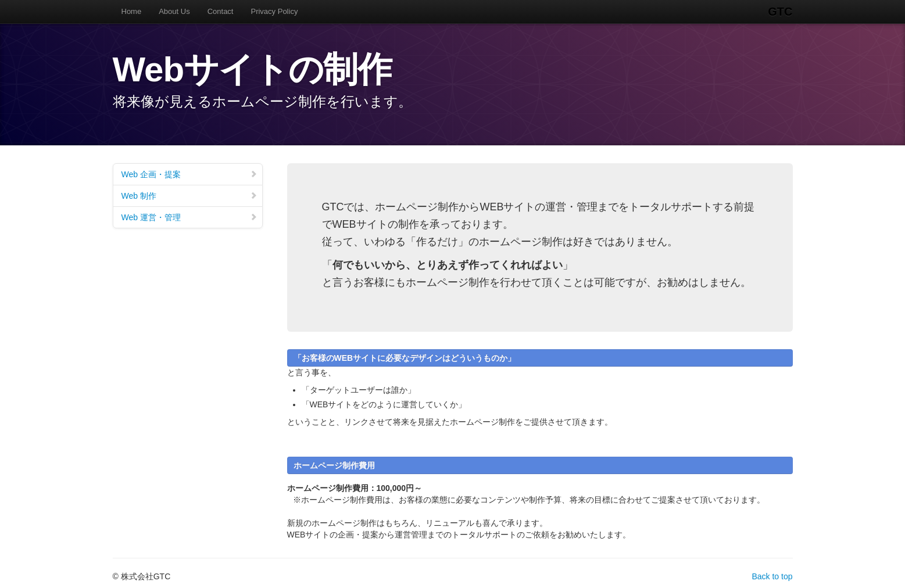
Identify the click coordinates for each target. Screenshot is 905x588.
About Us (174, 11)
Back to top (772, 576)
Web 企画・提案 (189, 174)
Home (132, 11)
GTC (780, 12)
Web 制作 (189, 196)
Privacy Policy (274, 11)
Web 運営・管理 (189, 217)
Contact (221, 11)
